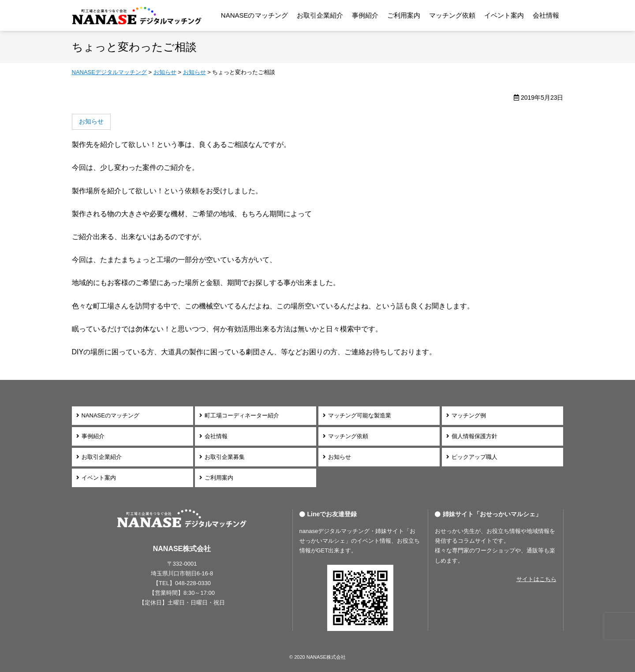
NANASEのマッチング (254, 15)
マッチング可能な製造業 (360, 415)
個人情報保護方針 (474, 436)
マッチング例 (469, 415)
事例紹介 (365, 15)
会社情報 (546, 15)
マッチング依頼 (452, 15)
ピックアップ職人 (474, 457)
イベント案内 (504, 15)
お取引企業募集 (225, 457)
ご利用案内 (404, 15)
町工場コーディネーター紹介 (242, 415)
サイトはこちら (536, 579)
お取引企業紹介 (320, 15)
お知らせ (340, 457)
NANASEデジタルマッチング (137, 15)
